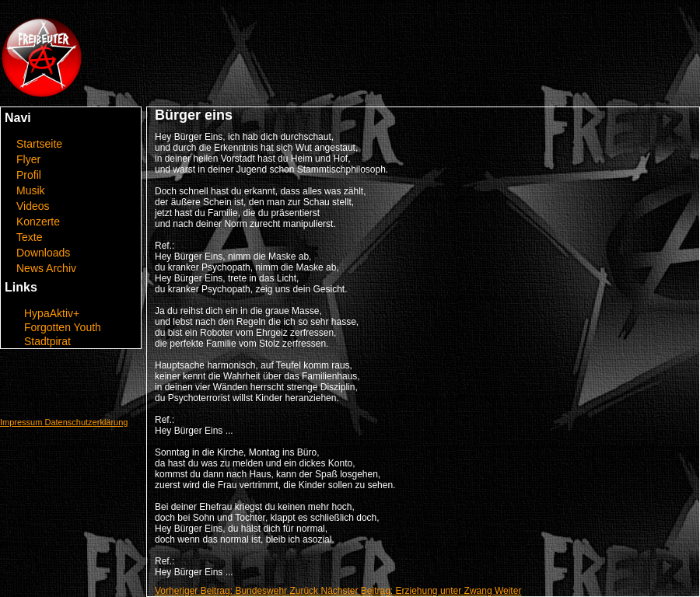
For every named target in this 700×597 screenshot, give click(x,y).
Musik (31, 190)
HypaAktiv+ (52, 313)
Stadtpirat (47, 341)
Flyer (28, 159)
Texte (29, 237)
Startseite (39, 144)
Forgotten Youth (63, 327)
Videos (33, 206)
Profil (29, 175)
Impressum (22, 422)
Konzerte (38, 222)
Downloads (43, 253)
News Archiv (46, 268)
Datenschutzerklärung (86, 422)
